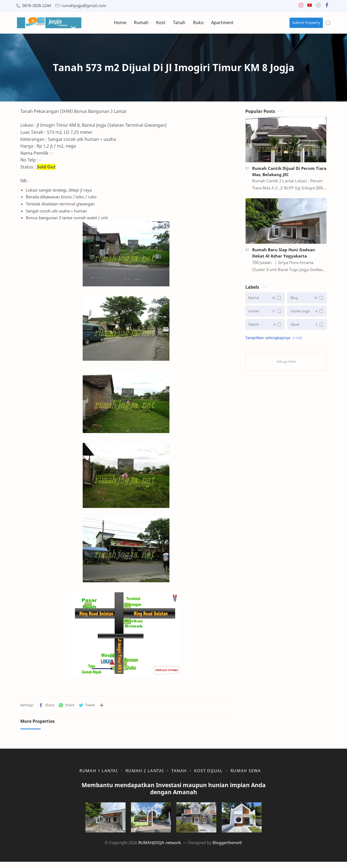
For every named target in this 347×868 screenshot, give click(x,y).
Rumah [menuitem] (141, 23)
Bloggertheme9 (227, 849)
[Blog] (307, 299)
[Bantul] (265, 299)
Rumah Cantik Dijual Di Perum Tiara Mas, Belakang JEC (289, 173)
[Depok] (265, 326)
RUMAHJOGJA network (160, 849)
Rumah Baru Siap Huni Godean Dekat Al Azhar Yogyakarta (284, 254)
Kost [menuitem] (161, 23)
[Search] (328, 23)
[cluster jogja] (307, 313)
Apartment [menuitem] (222, 23)
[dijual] (307, 326)
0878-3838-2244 (37, 6)
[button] (301, 6)
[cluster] (265, 313)
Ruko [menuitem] (198, 23)
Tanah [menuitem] (179, 23)
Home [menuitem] (120, 23)
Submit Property (306, 23)
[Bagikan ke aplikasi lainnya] (102, 707)
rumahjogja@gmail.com (84, 6)
